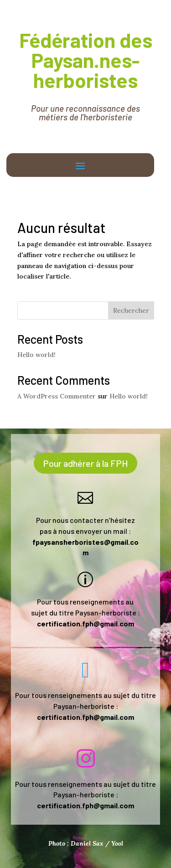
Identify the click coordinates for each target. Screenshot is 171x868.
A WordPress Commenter (57, 396)
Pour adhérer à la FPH (85, 463)
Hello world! (36, 355)
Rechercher (131, 310)
